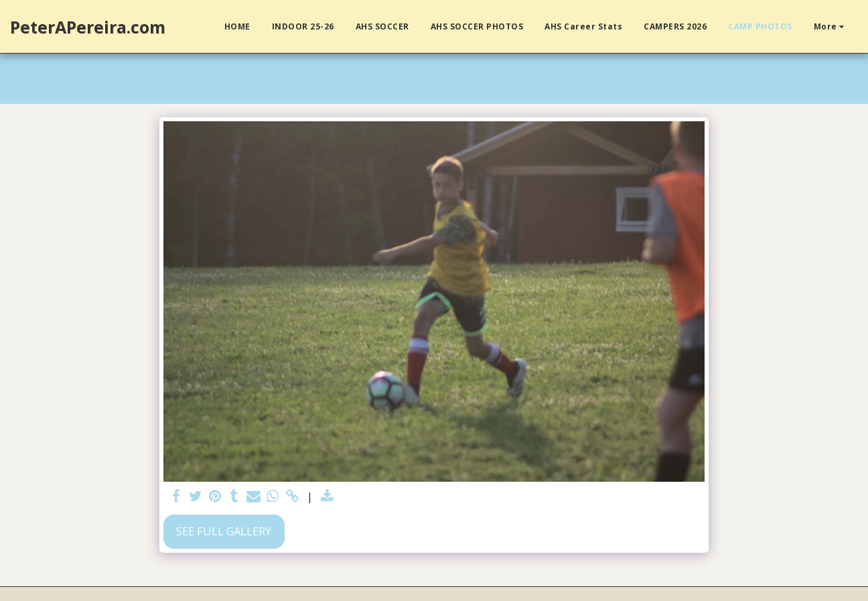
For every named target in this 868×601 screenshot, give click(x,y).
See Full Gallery (224, 531)
